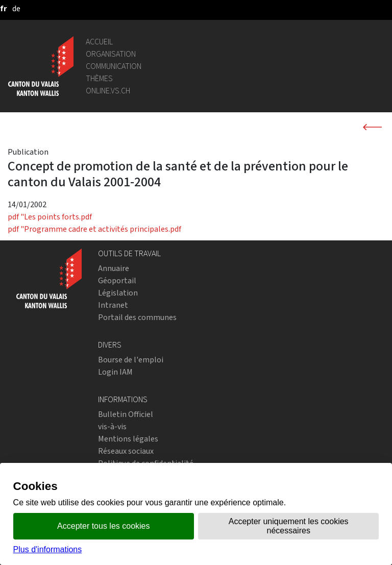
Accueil (99, 42)
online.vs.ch (108, 91)
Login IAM (115, 372)
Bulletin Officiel (126, 414)
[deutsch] (16, 8)
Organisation (111, 54)
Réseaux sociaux (126, 451)
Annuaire (114, 268)
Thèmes (99, 78)
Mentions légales (128, 439)
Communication (114, 66)
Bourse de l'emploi (131, 360)
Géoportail (117, 280)
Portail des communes (137, 317)
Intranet (113, 305)
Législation (118, 293)
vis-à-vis (112, 426)
